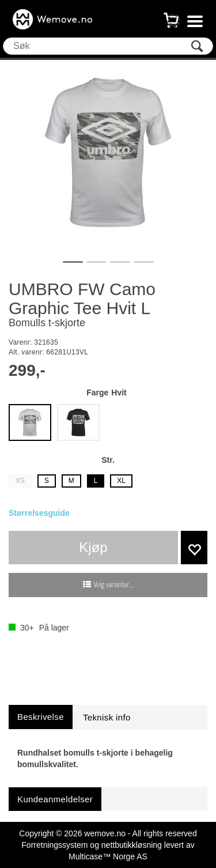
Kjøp (93, 547)
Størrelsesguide (39, 513)
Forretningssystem (54, 845)
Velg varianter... (114, 585)
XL (121, 481)
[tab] (41, 717)
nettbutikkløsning (132, 845)
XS (20, 481)
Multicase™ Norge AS (108, 856)
